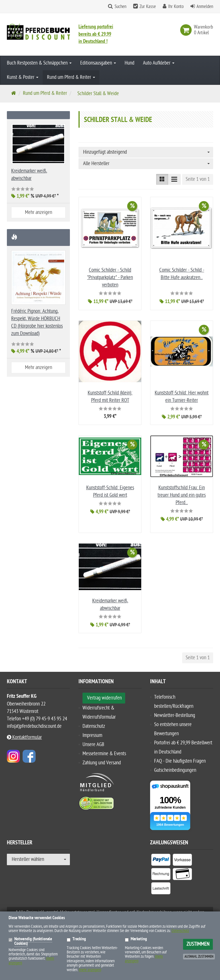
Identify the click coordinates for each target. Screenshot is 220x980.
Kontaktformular (24, 737)
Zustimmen (198, 944)
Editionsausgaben (98, 63)
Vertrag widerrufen (104, 698)
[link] (187, 30)
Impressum (92, 735)
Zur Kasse (148, 7)
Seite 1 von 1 (198, 179)
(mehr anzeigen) (90, 970)
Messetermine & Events (104, 754)
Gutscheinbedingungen (175, 770)
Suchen (120, 7)
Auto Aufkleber (159, 63)
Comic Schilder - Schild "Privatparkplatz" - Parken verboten (110, 277)
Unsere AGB (93, 744)
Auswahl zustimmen (199, 957)
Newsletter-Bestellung (175, 715)
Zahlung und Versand (102, 763)
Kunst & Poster (23, 77)
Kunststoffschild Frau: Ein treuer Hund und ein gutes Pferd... (182, 495)
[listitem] (161, 861)
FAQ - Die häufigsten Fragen (180, 761)
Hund (129, 63)
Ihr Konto (176, 7)
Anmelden (205, 7)
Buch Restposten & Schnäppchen (39, 63)
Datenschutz (94, 726)
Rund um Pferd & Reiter (71, 77)
